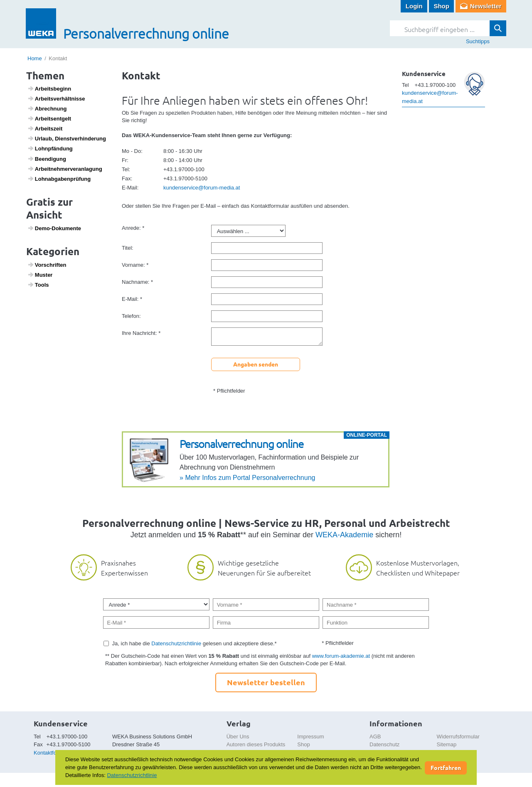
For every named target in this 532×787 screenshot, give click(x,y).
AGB (375, 737)
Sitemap (447, 744)
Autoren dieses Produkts (256, 744)
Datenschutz (384, 744)
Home (35, 58)
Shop (441, 6)
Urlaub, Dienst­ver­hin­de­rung (67, 138)
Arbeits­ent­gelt (49, 118)
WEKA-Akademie (344, 535)
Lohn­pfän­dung (50, 148)
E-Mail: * (132, 299)
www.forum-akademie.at (341, 656)
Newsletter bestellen (266, 682)
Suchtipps (478, 41)
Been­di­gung (47, 159)
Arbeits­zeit (45, 128)
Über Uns (238, 737)
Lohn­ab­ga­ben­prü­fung (59, 179)
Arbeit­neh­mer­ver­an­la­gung (65, 169)
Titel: (128, 248)
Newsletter (486, 6)
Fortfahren (446, 767)
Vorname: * (135, 265)
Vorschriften (47, 265)
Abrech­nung (47, 108)
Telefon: (131, 316)
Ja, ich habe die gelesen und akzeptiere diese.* (195, 643)
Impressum (310, 737)
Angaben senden (256, 364)
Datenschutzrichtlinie (176, 643)
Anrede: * (133, 228)
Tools (38, 285)
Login (414, 6)
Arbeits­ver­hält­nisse (56, 98)
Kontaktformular (53, 753)
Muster (40, 275)
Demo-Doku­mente (54, 228)
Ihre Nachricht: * (141, 333)
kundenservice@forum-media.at (202, 188)
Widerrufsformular (458, 737)
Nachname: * (137, 282)
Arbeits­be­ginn (49, 89)
